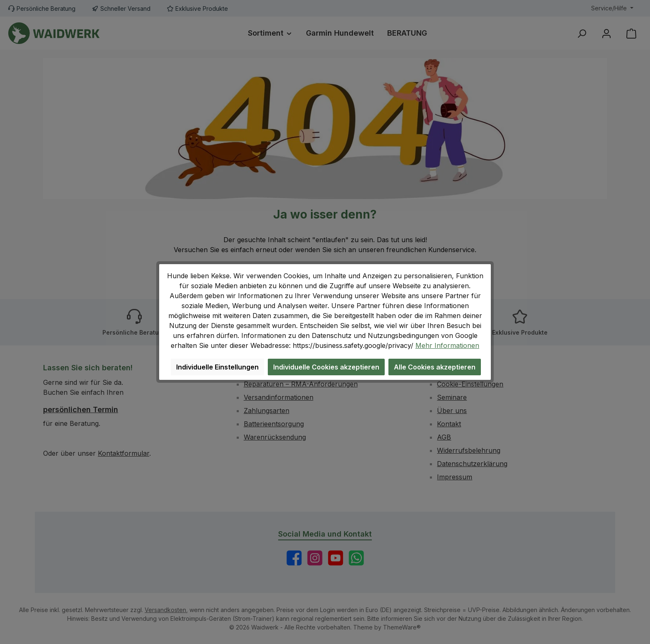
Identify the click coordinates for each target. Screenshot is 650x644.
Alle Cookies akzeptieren (435, 367)
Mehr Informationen (447, 345)
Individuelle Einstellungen (217, 367)
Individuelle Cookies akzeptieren (326, 367)
